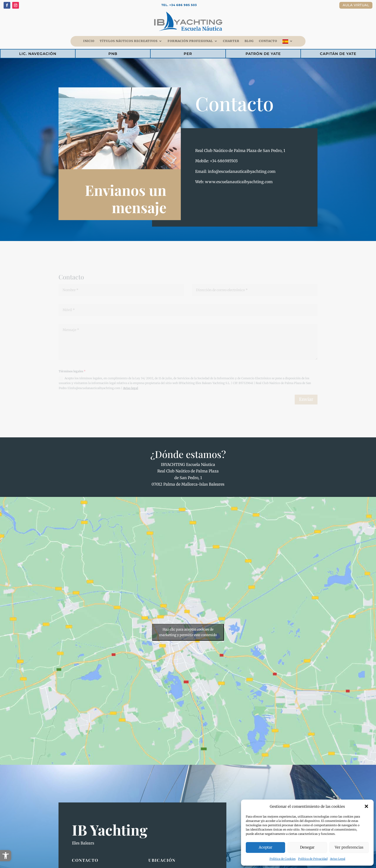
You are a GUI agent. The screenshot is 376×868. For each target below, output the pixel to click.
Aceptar (266, 847)
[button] (6, 856)
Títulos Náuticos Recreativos (129, 41)
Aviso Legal (338, 859)
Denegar (307, 847)
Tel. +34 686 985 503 (179, 5)
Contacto (268, 41)
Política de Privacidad (313, 859)
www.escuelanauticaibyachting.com (239, 182)
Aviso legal (131, 388)
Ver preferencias (349, 847)
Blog (249, 41)
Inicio (89, 41)
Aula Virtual (356, 5)
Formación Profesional (190, 41)
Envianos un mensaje (126, 199)
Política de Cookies (283, 859)
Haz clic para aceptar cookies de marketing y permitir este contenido (188, 632)
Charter (231, 41)
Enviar (306, 399)
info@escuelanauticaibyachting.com (242, 171)
